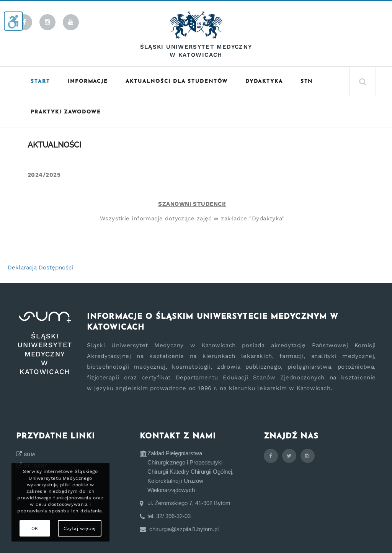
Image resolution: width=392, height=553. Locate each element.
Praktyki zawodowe (66, 112)
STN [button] (307, 81)
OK (35, 528)
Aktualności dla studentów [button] (177, 81)
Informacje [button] (88, 81)
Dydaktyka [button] (264, 81)
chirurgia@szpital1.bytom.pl (184, 529)
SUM (29, 454)
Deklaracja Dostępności (40, 267)
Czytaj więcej (80, 528)
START (40, 81)
